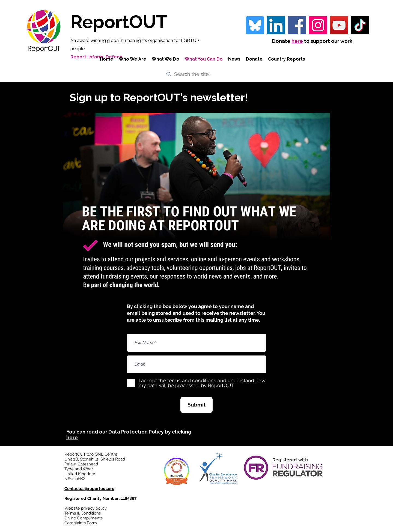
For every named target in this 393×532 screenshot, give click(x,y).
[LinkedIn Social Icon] (276, 25)
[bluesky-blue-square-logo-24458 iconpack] (255, 25)
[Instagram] (318, 25)
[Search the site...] (196, 74)
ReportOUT (119, 22)
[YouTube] (339, 25)
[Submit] (196, 405)
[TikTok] (360, 25)
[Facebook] (297, 25)
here (297, 41)
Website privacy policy (86, 508)
